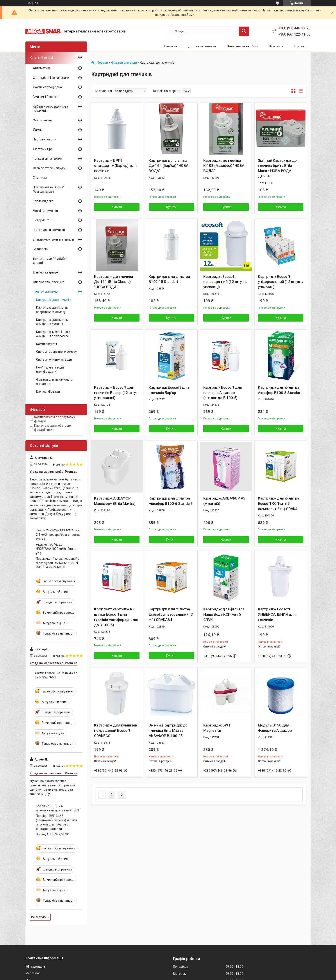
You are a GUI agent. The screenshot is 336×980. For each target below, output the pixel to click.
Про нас (300, 46)
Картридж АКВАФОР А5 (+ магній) (224, 501)
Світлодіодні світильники (51, 78)
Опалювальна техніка (49, 282)
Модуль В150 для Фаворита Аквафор (275, 728)
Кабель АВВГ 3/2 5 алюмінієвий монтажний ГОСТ (58, 808)
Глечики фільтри (48, 392)
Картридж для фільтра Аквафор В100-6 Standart (170, 501)
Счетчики (40, 178)
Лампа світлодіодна (47, 87)
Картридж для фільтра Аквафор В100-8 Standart (280, 390)
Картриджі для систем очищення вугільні (52, 322)
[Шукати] (244, 31)
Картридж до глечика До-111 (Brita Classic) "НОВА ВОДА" (113, 282)
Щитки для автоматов (49, 230)
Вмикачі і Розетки (46, 97)
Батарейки (41, 249)
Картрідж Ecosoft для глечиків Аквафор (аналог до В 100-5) (223, 393)
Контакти (276, 46)
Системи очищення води (54, 360)
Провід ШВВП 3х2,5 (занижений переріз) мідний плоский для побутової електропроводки (56, 822)
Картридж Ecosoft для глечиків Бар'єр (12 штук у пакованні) (116, 393)
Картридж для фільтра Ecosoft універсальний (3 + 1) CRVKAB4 (171, 614)
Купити (117, 207)
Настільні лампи (45, 139)
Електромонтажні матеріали (53, 239)
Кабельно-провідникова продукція (51, 109)
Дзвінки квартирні (46, 272)
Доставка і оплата (202, 46)
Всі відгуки (39, 917)
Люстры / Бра (43, 149)
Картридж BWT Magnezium (217, 728)
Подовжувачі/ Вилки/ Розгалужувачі (48, 189)
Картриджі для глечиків (53, 300)
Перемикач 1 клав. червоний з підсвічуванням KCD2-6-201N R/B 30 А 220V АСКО (58, 563)
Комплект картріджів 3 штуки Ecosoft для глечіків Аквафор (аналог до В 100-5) (116, 617)
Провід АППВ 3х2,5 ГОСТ (54, 834)
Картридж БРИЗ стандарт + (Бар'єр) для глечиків (115, 166)
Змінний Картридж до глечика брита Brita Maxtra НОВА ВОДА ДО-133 (277, 168)
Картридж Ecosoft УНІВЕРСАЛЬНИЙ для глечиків (277, 614)
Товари (103, 63)
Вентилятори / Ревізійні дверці (50, 261)
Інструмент (41, 220)
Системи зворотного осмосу (56, 352)
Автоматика (42, 68)
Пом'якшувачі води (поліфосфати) (50, 370)
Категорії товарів (42, 58)
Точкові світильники (47, 158)
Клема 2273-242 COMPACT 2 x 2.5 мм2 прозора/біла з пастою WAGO (58, 535)
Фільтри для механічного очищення (54, 382)
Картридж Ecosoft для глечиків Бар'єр (169, 390)
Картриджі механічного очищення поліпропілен (53, 334)
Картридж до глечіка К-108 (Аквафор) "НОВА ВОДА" (224, 166)
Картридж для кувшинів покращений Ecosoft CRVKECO (116, 730)
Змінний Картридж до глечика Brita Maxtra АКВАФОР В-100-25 (168, 730)
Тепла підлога (43, 201)
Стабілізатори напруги (49, 168)
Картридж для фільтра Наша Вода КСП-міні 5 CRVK (224, 614)
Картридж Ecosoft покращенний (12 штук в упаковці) (225, 282)
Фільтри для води (124, 63)
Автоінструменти (45, 211)
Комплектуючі (46, 344)
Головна (171, 46)
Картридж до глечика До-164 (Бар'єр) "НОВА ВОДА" (169, 166)
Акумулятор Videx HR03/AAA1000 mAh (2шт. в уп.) (56, 549)
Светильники (42, 120)
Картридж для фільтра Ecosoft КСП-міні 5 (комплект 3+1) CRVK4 (279, 503)
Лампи (38, 130)
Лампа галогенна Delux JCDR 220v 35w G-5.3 (56, 675)
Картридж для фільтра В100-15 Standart (169, 279)
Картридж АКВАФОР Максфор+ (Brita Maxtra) (115, 501)
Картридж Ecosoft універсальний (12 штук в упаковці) (280, 282)
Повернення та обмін (243, 46)
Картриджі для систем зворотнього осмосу (52, 310)
